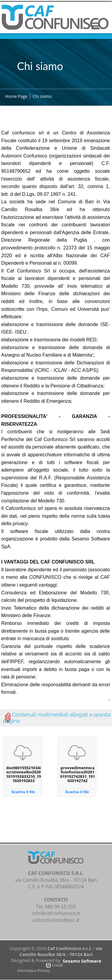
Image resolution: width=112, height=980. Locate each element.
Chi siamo (42, 96)
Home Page (16, 96)
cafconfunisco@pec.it (56, 920)
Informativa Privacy (34, 971)
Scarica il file (23, 792)
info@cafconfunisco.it (56, 913)
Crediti (57, 965)
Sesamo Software (82, 961)
